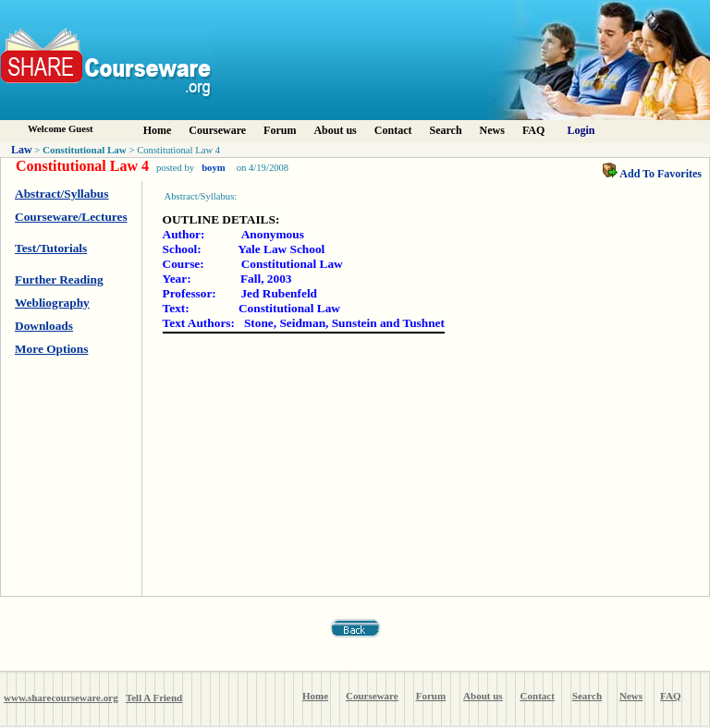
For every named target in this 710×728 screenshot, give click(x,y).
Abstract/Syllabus (61, 194)
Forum (280, 130)
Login (581, 130)
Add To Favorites (652, 174)
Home (158, 130)
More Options (51, 349)
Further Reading (59, 279)
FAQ (533, 130)
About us (335, 130)
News (492, 130)
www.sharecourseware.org (61, 698)
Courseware (217, 130)
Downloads (44, 326)
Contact (393, 130)
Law (22, 150)
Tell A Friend (154, 698)
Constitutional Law (85, 150)
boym (213, 168)
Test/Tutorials (51, 248)
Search (445, 130)
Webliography (52, 303)
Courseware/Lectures (71, 217)
